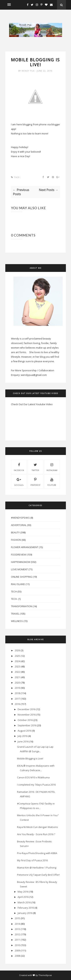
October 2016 (25, 720)
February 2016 (26, 908)
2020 (17, 683)
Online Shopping (22, 577)
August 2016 (25, 731)
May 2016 (23, 892)
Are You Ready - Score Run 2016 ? (36, 834)
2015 (17, 918)
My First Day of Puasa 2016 (32, 860)
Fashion (16, 540)
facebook (19, 467)
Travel (15, 614)
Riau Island (18, 584)
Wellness (17, 621)
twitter (35, 467)
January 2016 (25, 913)
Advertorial (19, 525)
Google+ (19, 481)
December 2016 (27, 709)
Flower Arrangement (25, 547)
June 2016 (23, 741)
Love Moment (19, 569)
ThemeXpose (45, 975)
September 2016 (27, 725)
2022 (17, 672)
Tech (14, 591)
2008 (17, 956)
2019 (17, 688)
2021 (17, 677)
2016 (17, 704)
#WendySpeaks (20, 518)
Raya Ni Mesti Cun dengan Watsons (37, 827)
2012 (17, 934)
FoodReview (19, 555)
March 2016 (24, 902)
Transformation (22, 606)
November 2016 (27, 715)
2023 (17, 666)
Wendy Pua (28, 71)
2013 (17, 929)
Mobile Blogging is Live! (30, 758)
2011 (17, 940)
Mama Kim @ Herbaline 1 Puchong (37, 868)
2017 (17, 699)
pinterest (35, 481)
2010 (17, 945)
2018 (17, 693)
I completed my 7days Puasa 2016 (36, 785)
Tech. (14, 599)
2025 (17, 656)
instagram (52, 467)
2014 (17, 924)
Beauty (15, 532)
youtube (52, 481)
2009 (17, 950)
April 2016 (23, 897)
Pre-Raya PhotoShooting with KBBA (37, 853)
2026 (17, 650)
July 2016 (23, 736)
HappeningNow (21, 562)
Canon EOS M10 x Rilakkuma (33, 777)
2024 (17, 661)
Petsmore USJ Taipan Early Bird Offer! (38, 875)
